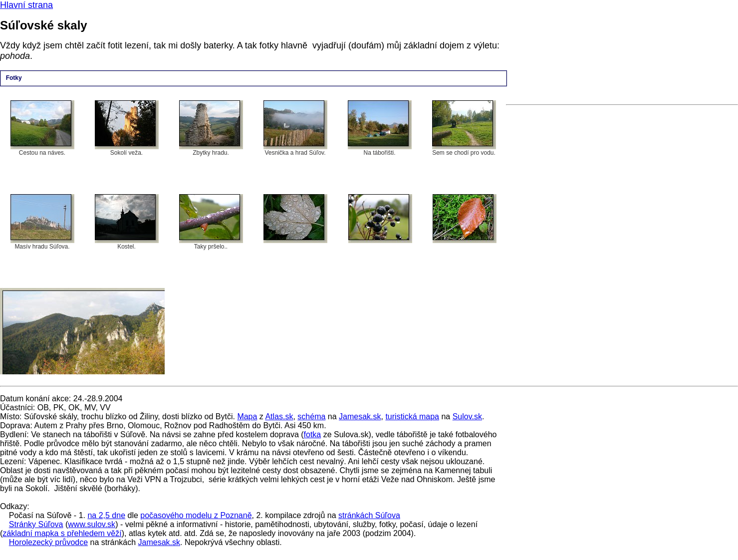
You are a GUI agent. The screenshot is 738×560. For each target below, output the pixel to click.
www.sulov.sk (92, 524)
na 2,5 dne (106, 515)
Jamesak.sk (360, 417)
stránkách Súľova (369, 515)
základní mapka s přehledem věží (62, 533)
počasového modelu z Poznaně (196, 515)
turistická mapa (412, 417)
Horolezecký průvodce (48, 542)
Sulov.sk (467, 417)
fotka (313, 434)
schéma (311, 417)
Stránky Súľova (36, 524)
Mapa (247, 417)
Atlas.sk (279, 417)
